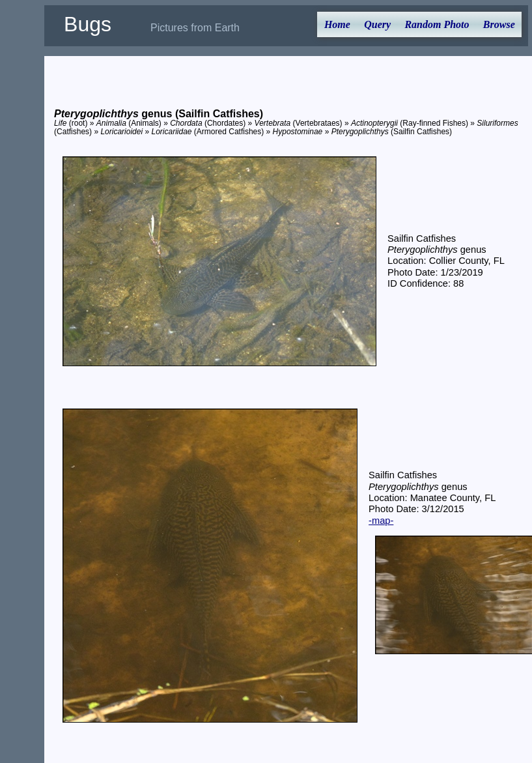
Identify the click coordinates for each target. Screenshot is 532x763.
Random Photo (437, 24)
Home (337, 24)
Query (377, 24)
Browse (499, 24)
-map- (381, 521)
